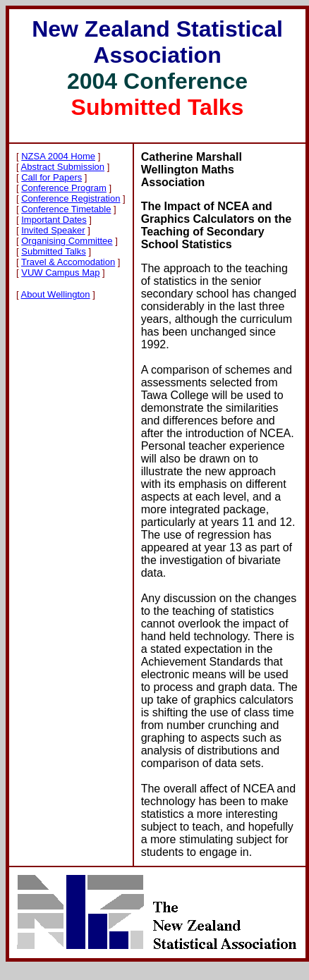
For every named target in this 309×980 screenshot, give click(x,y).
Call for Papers (51, 177)
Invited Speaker (53, 230)
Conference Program (64, 188)
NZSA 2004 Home (58, 156)
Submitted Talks (54, 251)
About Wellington (56, 294)
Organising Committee (67, 241)
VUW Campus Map (60, 272)
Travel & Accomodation (68, 262)
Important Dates (54, 220)
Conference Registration (71, 198)
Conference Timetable (66, 209)
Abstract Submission (63, 167)
